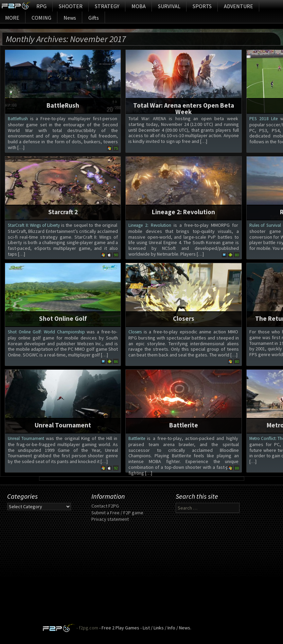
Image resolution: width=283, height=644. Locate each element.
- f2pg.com (87, 628)
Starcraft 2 (63, 212)
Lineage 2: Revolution (183, 212)
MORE (12, 18)
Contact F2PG (105, 506)
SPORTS (202, 6)
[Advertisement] (141, 576)
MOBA (139, 6)
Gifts (94, 18)
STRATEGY (107, 6)
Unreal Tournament (63, 425)
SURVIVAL (169, 6)
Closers (184, 318)
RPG (41, 6)
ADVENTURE (238, 6)
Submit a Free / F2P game (117, 513)
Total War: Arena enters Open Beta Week (184, 108)
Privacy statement (110, 519)
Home (16, 6)
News (70, 18)
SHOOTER (71, 6)
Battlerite (184, 425)
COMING (41, 18)
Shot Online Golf (63, 318)
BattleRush (63, 105)
